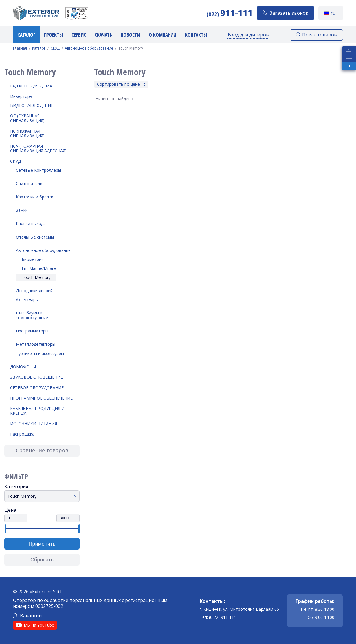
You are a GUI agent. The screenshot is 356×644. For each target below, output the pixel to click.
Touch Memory (36, 277)
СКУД (55, 48)
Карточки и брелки (35, 197)
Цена (10, 510)
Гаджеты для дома (31, 86)
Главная (20, 48)
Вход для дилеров (248, 35)
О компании (163, 35)
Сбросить (42, 560)
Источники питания (34, 423)
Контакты (196, 35)
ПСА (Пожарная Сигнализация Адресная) (38, 148)
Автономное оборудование (89, 48)
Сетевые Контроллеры (38, 170)
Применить (42, 544)
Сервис (79, 35)
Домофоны (23, 367)
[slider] (5, 529)
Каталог (26, 35)
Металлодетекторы (36, 344)
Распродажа (22, 434)
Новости (130, 35)
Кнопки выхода (31, 223)
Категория (16, 486)
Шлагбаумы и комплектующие (32, 315)
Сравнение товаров (42, 450)
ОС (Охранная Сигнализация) (27, 118)
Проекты (53, 35)
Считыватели (29, 183)
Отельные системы (35, 237)
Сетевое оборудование (37, 388)
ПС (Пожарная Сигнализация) (27, 133)
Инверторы (21, 96)
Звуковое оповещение (36, 377)
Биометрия (33, 259)
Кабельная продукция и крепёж (37, 411)
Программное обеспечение (41, 398)
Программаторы (32, 331)
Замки (22, 210)
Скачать (103, 35)
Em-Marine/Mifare (39, 268)
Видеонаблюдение (32, 105)
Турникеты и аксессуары (40, 353)
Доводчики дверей (34, 291)
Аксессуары (27, 300)
